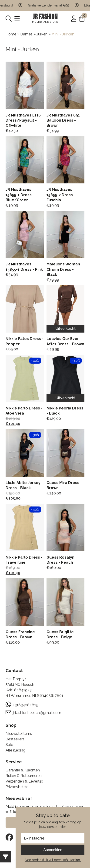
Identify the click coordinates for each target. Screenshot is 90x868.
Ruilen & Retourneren (24, 776)
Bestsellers (15, 739)
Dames (26, 34)
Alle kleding (15, 750)
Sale (9, 745)
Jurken (42, 34)
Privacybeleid (17, 787)
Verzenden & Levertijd (24, 781)
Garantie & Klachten (23, 770)
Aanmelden (53, 850)
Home (11, 34)
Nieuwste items (19, 734)
